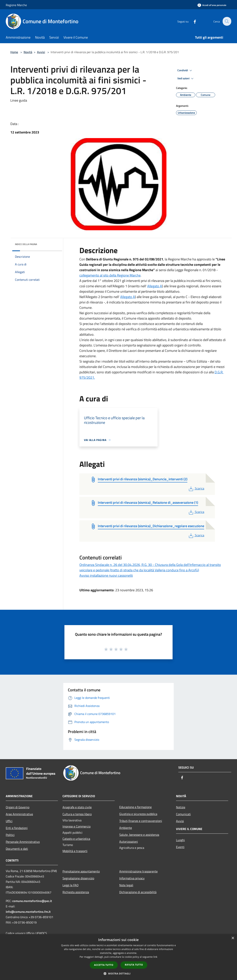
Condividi (185, 70)
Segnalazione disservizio (78, 878)
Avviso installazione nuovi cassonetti (106, 575)
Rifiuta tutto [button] (134, 965)
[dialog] (118, 957)
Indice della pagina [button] (26, 244)
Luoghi (180, 840)
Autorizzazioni (129, 842)
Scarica (196, 488)
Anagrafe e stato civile (77, 807)
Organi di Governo (18, 807)
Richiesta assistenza (76, 892)
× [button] (233, 938)
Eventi (180, 847)
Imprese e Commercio (77, 826)
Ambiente (126, 828)
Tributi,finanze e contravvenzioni (141, 821)
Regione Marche (16, 5)
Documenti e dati (17, 849)
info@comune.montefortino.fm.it (28, 912)
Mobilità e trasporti (75, 851)
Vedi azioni (186, 79)
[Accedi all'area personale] (212, 5)
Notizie (181, 807)
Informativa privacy (132, 878)
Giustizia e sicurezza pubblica (138, 814)
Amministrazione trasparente (138, 871)
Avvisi (41, 52)
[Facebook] (193, 21)
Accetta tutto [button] (104, 965)
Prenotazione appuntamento (81, 871)
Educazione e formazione (135, 807)
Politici (10, 835)
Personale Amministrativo (23, 842)
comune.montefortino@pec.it (32, 901)
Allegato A (155, 286)
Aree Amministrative (19, 814)
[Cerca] (227, 21)
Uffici (9, 821)
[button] (118, 973)
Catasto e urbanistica (76, 839)
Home (14, 52)
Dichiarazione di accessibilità (138, 892)
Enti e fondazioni (17, 828)
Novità (28, 52)
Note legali (126, 885)
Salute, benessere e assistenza (139, 835)
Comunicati (183, 814)
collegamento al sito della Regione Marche (110, 275)
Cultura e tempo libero (77, 814)
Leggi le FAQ (71, 885)
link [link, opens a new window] (155, 957)
